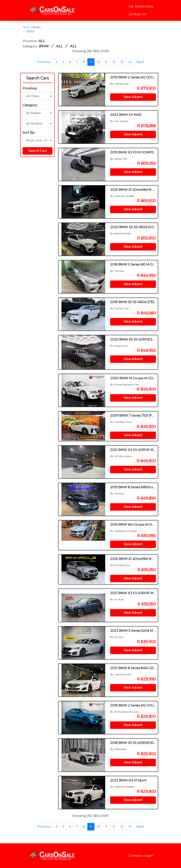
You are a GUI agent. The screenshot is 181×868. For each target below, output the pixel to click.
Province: (30, 88)
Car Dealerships (141, 6)
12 (114, 62)
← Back (29, 31)
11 (106, 62)
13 (122, 62)
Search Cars (37, 78)
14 (130, 62)
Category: (30, 105)
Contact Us (137, 14)
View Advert (133, 97)
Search (27, 27)
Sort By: (29, 133)
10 (98, 62)
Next (140, 62)
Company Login (141, 856)
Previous (44, 62)
